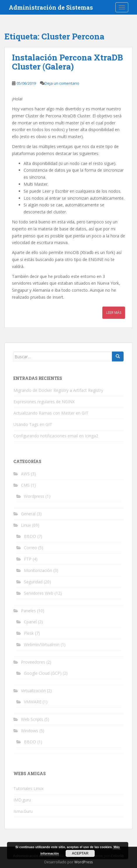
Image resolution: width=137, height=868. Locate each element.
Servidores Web (39, 593)
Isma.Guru (23, 811)
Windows (30, 731)
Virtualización (33, 691)
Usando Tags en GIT (33, 424)
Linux (26, 525)
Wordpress (34, 496)
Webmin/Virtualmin (42, 645)
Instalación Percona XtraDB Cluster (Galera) (67, 62)
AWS (25, 474)
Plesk (29, 633)
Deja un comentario (62, 83)
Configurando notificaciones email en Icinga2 (56, 436)
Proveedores (33, 662)
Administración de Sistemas (51, 7)
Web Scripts (32, 719)
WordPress (84, 862)
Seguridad (33, 582)
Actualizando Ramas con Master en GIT (51, 413)
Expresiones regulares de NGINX (44, 402)
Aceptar (80, 853)
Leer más (114, 313)
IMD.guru (22, 800)
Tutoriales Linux (28, 788)
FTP (28, 559)
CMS (25, 485)
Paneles (28, 611)
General (28, 514)
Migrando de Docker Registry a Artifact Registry (58, 390)
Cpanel (30, 622)
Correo (30, 548)
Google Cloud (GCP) (43, 673)
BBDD (30, 536)
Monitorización (38, 570)
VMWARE (33, 702)
